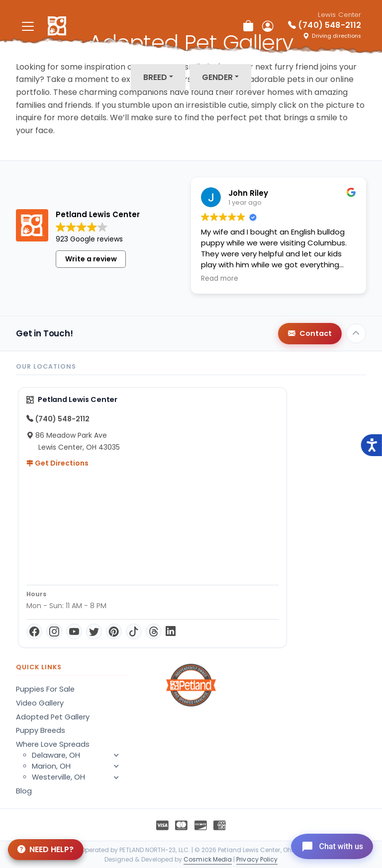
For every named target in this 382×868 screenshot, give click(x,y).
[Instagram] (54, 631)
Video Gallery (40, 703)
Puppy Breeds (41, 730)
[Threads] (154, 631)
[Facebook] (34, 631)
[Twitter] (94, 631)
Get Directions (57, 463)
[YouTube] (74, 631)
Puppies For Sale (45, 689)
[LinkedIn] (171, 631)
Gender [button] (217, 77)
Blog (24, 791)
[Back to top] (356, 333)
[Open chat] (329, 845)
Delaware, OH (80, 755)
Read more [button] (220, 279)
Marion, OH (80, 766)
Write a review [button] (91, 259)
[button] (116, 777)
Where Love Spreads (53, 744)
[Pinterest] (114, 631)
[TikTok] (134, 631)
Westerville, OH (80, 777)
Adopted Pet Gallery (53, 717)
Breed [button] (155, 77)
